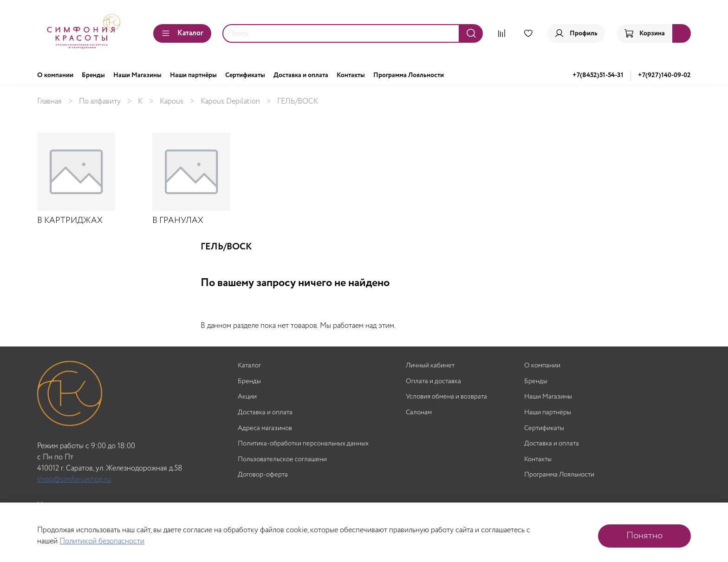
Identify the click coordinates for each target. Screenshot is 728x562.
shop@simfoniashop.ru (74, 480)
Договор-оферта (263, 475)
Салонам (419, 413)
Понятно (644, 536)
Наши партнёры (193, 75)
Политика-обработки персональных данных (303, 444)
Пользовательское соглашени (282, 460)
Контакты (351, 75)
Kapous (172, 101)
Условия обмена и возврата (446, 397)
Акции (247, 397)
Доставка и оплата (301, 75)
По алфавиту (100, 101)
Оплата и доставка (433, 382)
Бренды (93, 75)
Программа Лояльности (409, 75)
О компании (55, 75)
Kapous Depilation (230, 101)
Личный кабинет (430, 366)
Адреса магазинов (265, 428)
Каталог (182, 33)
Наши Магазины (137, 75)
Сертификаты (245, 75)
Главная (49, 101)
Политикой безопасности (102, 541)
